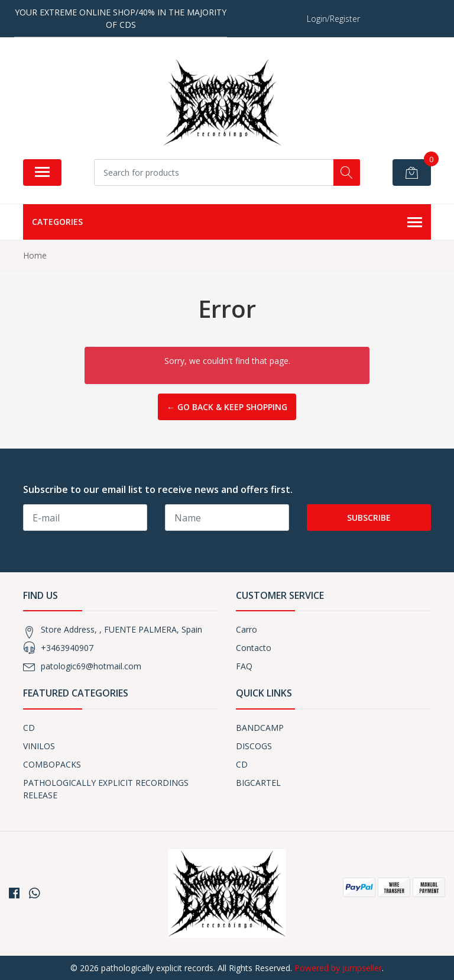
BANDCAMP (260, 728)
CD (29, 728)
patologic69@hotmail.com (91, 666)
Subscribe (369, 518)
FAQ (244, 666)
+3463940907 (67, 648)
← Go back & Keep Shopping (227, 407)
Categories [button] (227, 223)
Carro (247, 629)
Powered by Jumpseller (338, 968)
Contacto (254, 648)
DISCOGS (254, 746)
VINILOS (39, 746)
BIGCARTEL (258, 783)
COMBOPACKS (52, 764)
